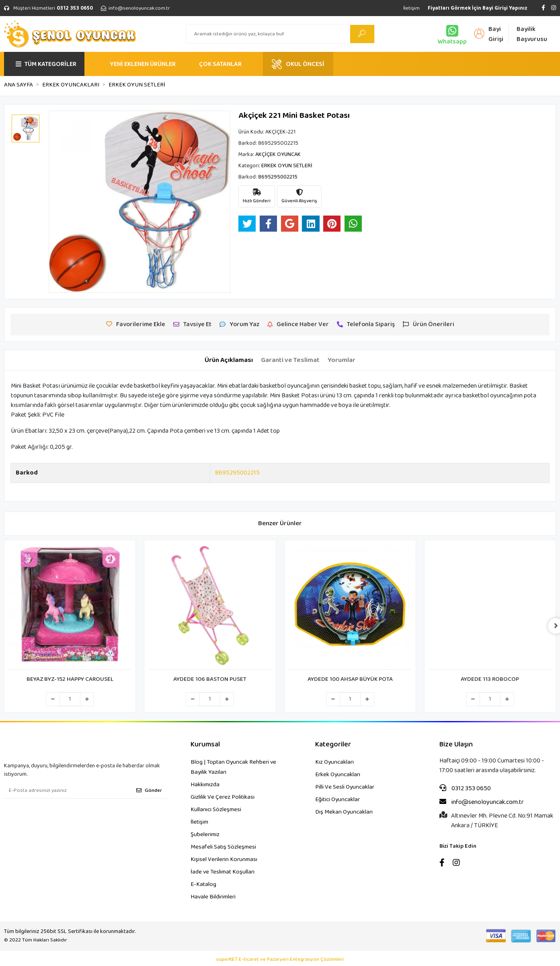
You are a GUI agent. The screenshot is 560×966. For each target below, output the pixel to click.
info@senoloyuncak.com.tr (482, 802)
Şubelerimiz (205, 834)
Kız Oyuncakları (334, 762)
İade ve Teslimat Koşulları (223, 872)
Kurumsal (205, 745)
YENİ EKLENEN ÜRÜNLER (143, 64)
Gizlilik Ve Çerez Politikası (223, 797)
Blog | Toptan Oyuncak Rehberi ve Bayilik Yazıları (233, 767)
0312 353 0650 (465, 789)
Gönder (149, 790)
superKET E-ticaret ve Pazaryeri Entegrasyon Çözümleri (280, 960)
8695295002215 (237, 473)
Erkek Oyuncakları (338, 775)
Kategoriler (333, 745)
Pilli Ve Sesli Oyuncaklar (345, 787)
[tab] (229, 360)
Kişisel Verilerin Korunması (224, 859)
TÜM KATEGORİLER (46, 64)
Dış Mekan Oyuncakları (344, 812)
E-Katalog (203, 884)
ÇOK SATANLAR (220, 64)
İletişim (411, 8)
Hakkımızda (205, 785)
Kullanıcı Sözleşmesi (216, 810)
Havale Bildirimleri (213, 897)
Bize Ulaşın (456, 745)
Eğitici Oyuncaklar (337, 800)
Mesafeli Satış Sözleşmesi (223, 847)
